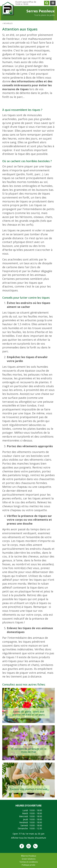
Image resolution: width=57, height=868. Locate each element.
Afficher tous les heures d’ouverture (29, 838)
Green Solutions (29, 859)
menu (53, 3)
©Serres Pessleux (29, 856)
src (47, 3)
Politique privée (28, 865)
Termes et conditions (29, 862)
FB (22, 846)
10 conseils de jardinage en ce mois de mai (28, 750)
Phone (35, 846)
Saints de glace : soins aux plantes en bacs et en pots (28, 713)
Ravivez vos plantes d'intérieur (29, 789)
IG (29, 846)
